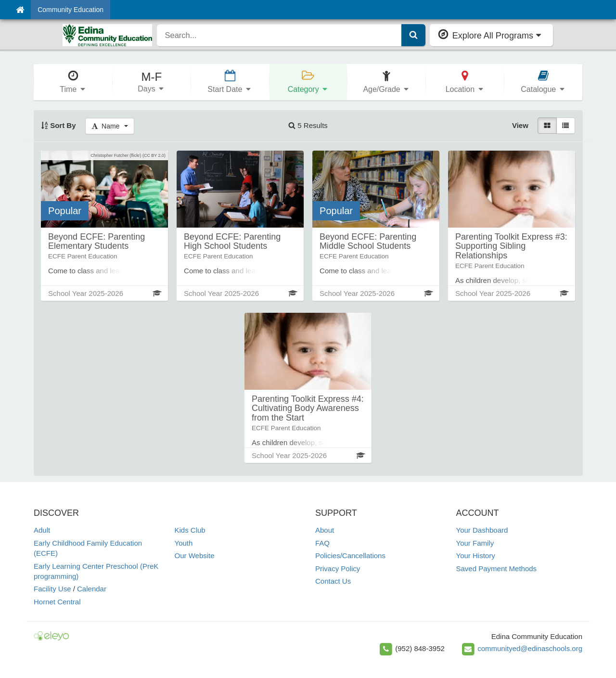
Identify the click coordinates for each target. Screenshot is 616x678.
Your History (476, 556)
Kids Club (190, 530)
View (520, 125)
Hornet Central (57, 602)
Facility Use (52, 589)
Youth (184, 543)
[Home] (20, 10)
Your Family (475, 543)
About (325, 530)
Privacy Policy (338, 569)
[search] (279, 35)
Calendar (92, 589)
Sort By (58, 125)
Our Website (195, 556)
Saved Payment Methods (497, 569)
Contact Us (333, 581)
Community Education (71, 10)
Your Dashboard (482, 530)
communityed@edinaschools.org (530, 648)
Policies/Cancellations (350, 556)
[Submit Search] (413, 35)
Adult (42, 530)
